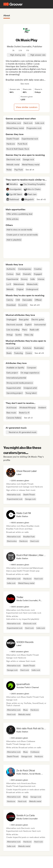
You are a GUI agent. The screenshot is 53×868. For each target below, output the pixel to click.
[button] (30, 170)
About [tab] (7, 15)
